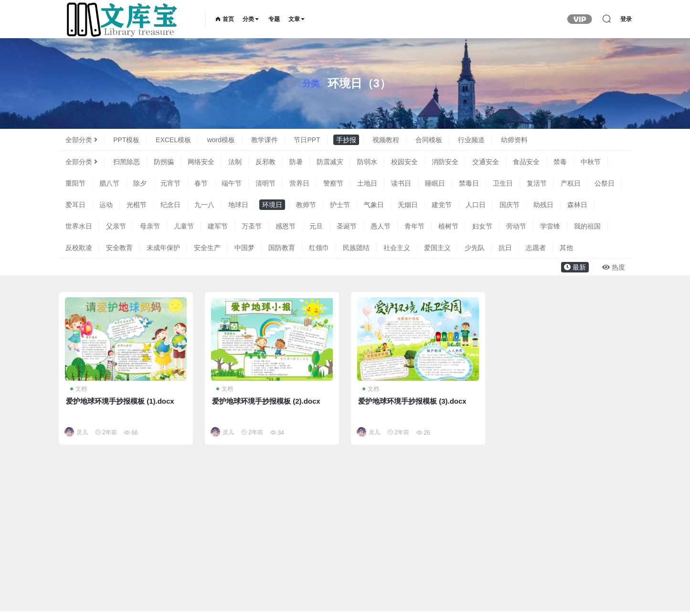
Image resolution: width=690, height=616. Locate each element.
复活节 (537, 183)
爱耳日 (75, 205)
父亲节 (116, 226)
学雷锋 (550, 226)
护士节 (340, 205)
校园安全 (404, 162)
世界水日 (79, 226)
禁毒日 (469, 183)
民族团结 (356, 248)
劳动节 (516, 226)
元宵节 (170, 183)
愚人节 (381, 226)
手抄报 (346, 140)
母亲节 (150, 226)
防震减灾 (330, 162)
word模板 (221, 140)
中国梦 (244, 248)
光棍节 (137, 205)
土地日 (367, 183)
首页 (225, 19)
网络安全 (201, 162)
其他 (566, 248)
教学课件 (265, 140)
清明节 (265, 183)
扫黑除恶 (127, 162)
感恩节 (286, 226)
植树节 (448, 226)
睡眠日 (435, 183)
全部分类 (81, 140)
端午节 (232, 183)
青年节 (414, 226)
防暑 (296, 162)
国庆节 (510, 205)
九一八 (204, 205)
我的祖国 (587, 226)
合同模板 (429, 140)
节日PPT (307, 140)
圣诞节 (347, 226)
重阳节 (75, 183)
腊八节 (109, 183)
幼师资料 (514, 140)
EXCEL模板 (173, 140)
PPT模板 (126, 140)
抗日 (505, 248)
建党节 (442, 205)
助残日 (543, 205)
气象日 (374, 205)
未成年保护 (163, 248)
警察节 (333, 183)
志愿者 (536, 248)
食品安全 (526, 162)
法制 (235, 162)
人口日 (476, 205)
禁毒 (560, 162)
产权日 (571, 183)
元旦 (316, 226)
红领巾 (319, 248)
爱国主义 (437, 248)
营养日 (299, 183)
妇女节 (482, 226)
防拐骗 (164, 162)
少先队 (475, 248)
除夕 (140, 183)
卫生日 (503, 183)
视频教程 (386, 140)
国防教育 (282, 248)
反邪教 (265, 162)
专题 (274, 19)
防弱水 (367, 162)
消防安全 (445, 162)
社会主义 (397, 248)
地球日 (238, 205)
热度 (614, 267)
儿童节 (184, 226)
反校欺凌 (79, 248)
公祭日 (605, 183)
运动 (106, 205)
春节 (201, 183)
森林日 (577, 205)
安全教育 (119, 248)
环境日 (272, 205)
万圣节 (252, 226)
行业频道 (471, 140)
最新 (575, 267)
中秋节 (591, 162)
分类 (251, 19)
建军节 (218, 226)
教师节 (306, 205)
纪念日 (170, 205)
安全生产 (207, 248)
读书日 (401, 183)
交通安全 (486, 162)
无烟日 (408, 205)
